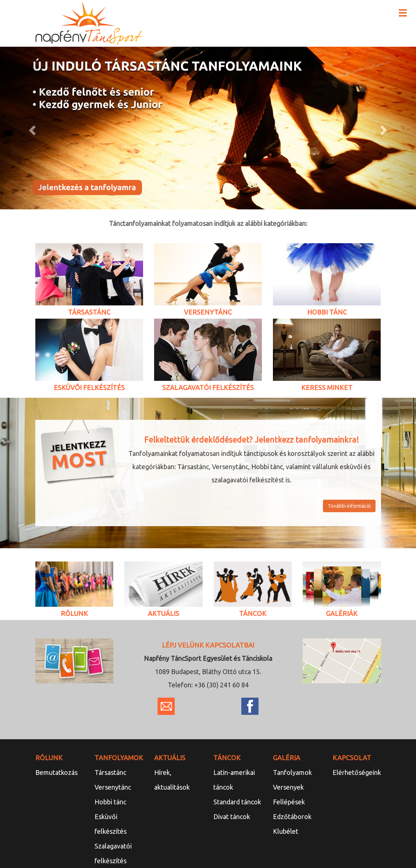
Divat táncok (232, 816)
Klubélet (286, 831)
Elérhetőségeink (357, 772)
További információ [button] (349, 506)
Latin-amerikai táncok (234, 780)
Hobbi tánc (110, 802)
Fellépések (289, 802)
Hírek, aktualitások (172, 780)
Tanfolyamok (292, 772)
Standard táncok (237, 802)
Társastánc (110, 772)
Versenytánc (113, 787)
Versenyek (288, 787)
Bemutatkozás (56, 772)
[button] (31, 128)
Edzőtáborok (292, 816)
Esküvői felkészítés (111, 824)
